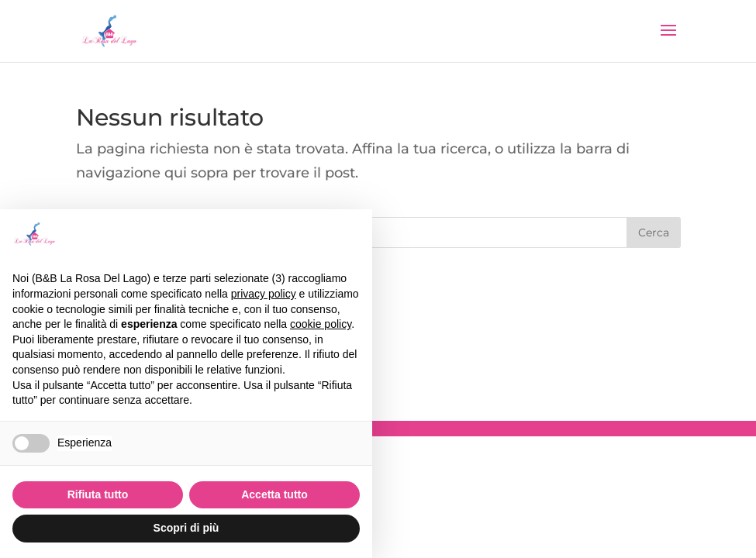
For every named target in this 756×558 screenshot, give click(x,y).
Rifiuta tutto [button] (98, 494)
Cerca (654, 232)
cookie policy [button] (321, 324)
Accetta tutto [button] (274, 494)
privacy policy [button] (264, 294)
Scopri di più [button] (186, 528)
